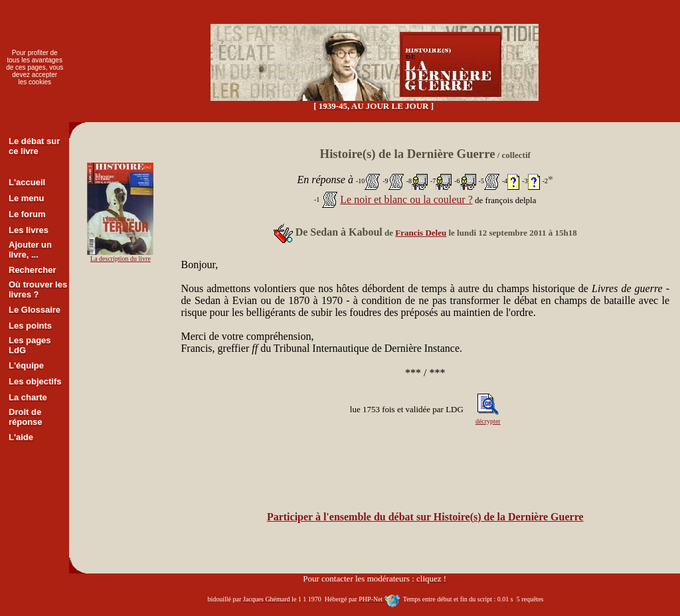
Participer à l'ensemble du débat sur (425, 517)
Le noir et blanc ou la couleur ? (406, 199)
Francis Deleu (421, 233)
